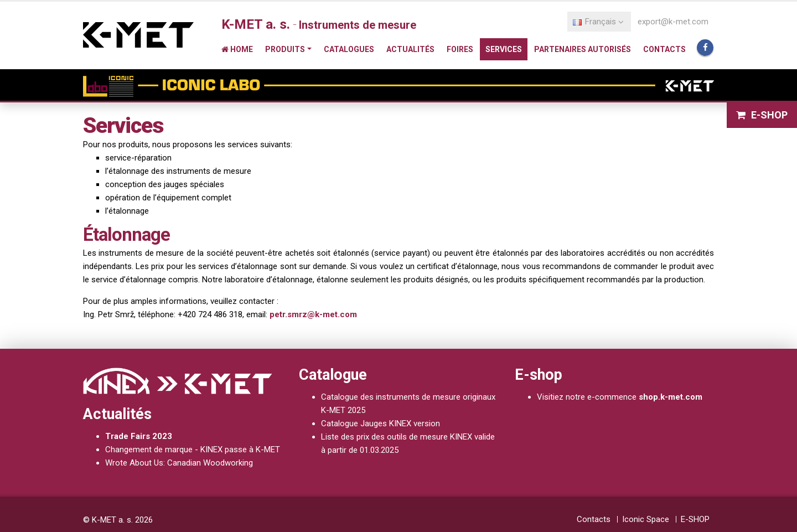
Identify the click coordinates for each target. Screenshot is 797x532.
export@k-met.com (673, 22)
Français (598, 22)
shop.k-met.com (671, 397)
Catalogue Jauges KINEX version (381, 423)
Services (504, 49)
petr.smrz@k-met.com (313, 314)
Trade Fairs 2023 (139, 436)
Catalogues (349, 49)
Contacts (664, 49)
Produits (285, 49)
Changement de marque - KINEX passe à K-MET (193, 450)
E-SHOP (762, 115)
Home (237, 49)
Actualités (410, 49)
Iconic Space (646, 519)
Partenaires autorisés (583, 49)
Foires (460, 49)
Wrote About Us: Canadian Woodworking (179, 463)
